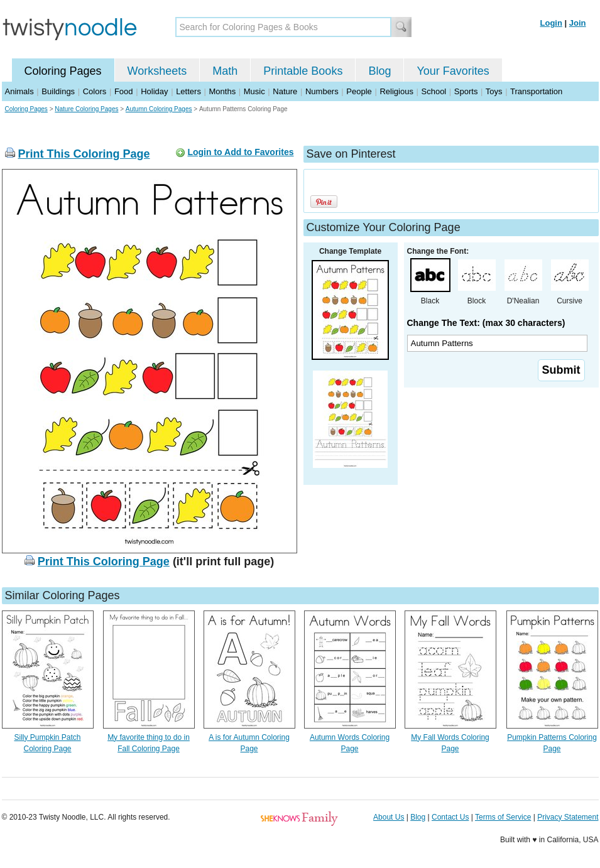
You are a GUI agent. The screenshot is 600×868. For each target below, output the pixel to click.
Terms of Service (503, 817)
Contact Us (450, 817)
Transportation (536, 91)
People (359, 91)
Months (223, 91)
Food (124, 91)
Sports (466, 91)
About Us (389, 817)
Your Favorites (453, 71)
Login (551, 23)
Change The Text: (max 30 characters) (486, 323)
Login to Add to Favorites (240, 152)
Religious (396, 91)
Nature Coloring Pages (86, 109)
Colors (95, 91)
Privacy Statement (568, 817)
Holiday (154, 91)
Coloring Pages (63, 71)
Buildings (58, 91)
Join (578, 23)
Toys (494, 91)
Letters (188, 91)
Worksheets (157, 71)
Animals (19, 91)
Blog (379, 71)
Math (225, 71)
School (434, 91)
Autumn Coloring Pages (159, 109)
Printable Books (303, 71)
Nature (285, 91)
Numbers (322, 91)
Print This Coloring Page (84, 154)
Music (254, 91)
